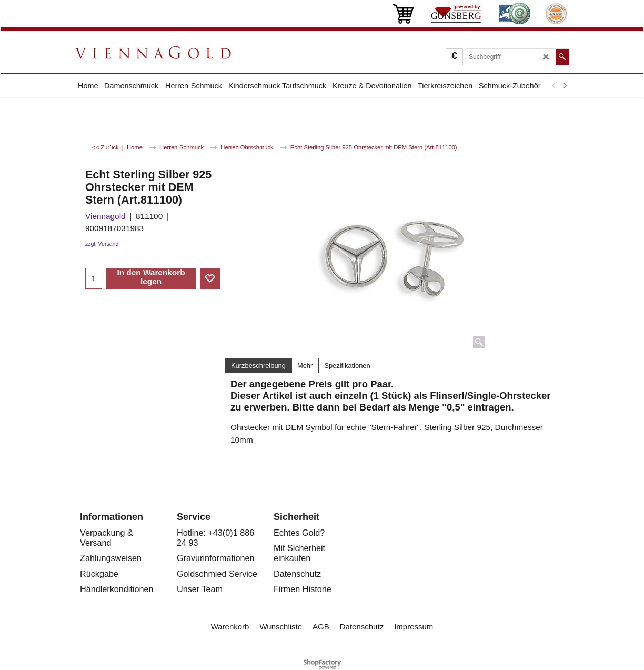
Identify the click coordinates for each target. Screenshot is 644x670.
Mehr (305, 366)
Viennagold (105, 216)
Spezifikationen (347, 366)
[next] (565, 86)
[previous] (554, 86)
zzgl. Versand (102, 244)
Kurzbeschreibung (258, 366)
